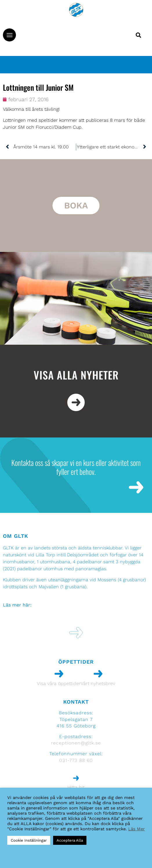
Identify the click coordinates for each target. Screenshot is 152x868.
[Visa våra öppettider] (59, 674)
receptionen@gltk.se (76, 743)
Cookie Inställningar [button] (29, 840)
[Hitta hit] (76, 778)
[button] (9, 35)
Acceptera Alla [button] (70, 840)
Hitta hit (76, 787)
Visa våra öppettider (59, 683)
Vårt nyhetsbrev (98, 683)
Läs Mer (136, 829)
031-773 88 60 (76, 760)
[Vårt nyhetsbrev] (98, 674)
